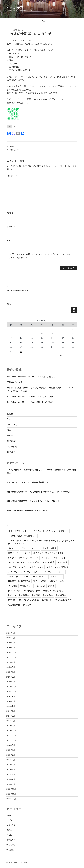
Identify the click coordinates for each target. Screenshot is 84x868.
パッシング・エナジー (18, 577)
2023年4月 (11, 770)
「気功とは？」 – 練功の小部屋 (31, 482)
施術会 (10, 430)
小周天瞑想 (40, 586)
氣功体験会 (48, 595)
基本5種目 (13, 586)
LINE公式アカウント (17, 531)
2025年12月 (11, 653)
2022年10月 (11, 799)
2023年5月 (11, 765)
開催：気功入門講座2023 (17, 492)
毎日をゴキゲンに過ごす (54, 591)
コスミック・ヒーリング (19, 553)
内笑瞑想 (53, 581)
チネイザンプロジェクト (53, 572)
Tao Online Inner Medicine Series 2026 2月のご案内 (30, 402)
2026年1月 (11, 648)
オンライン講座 (49, 548)
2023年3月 (11, 775)
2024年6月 (11, 711)
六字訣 (43, 581)
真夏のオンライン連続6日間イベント (59, 600)
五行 (35, 581)
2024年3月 (11, 721)
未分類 (12, 147)
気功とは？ (11, 482)
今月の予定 (12, 425)
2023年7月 (11, 755)
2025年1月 (11, 682)
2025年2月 (11, 677)
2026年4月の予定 (15, 382)
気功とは (12, 595)
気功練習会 (14, 67)
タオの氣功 (62, 562)
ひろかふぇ (13, 548)
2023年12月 (11, 731)
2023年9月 (11, 745)
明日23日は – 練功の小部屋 (36, 510)
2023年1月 (11, 784)
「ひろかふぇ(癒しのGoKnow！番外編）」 (49, 531)
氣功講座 (12, 600)
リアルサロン (56, 577)
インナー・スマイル (30, 548)
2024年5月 (11, 716)
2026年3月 (11, 638)
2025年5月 (11, 667)
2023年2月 (11, 779)
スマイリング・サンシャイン (54, 558)
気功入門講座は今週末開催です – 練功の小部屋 (49, 492)
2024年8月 (11, 701)
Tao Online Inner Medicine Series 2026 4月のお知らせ (31, 377)
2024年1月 (11, 726)
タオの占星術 (33, 562)
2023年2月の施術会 (15, 510)
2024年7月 (11, 706)
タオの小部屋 (15, 8)
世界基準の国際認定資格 (19, 581)
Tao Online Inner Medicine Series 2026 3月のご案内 (30, 397)
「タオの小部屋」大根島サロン (22, 536)
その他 (10, 419)
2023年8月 (11, 750)
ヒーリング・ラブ (39, 577)
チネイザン (13, 572)
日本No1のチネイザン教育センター (24, 591)
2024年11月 (11, 691)
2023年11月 (11, 735)
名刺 (62, 581)
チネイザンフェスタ (30, 572)
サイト (10, 241)
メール (11, 227)
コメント (12, 176)
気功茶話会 (12, 447)
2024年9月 (11, 696)
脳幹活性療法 (14, 605)
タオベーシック (36, 567)
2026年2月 (11, 643)
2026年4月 (11, 633)
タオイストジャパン (17, 567)
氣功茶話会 (61, 595)
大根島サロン (26, 586)
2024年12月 (11, 687)
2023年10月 (11, 740)
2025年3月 (11, 672)
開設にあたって (14, 150)
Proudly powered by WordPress (17, 862)
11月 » (63, 356)
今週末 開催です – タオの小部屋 (43, 501)
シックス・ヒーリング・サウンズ (23, 558)
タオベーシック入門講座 (57, 567)
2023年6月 (11, 760)
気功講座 (13, 64)
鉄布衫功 (27, 605)
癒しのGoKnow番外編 (29, 600)
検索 (9, 304)
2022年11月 (11, 794)
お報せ (10, 414)
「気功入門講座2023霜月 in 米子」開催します (25, 470)
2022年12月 (11, 789)
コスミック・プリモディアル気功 (48, 553)
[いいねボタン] (10, 126)
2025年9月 (11, 662)
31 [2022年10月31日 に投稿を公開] (21, 351)
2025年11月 (11, 657)
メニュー (42, 21)
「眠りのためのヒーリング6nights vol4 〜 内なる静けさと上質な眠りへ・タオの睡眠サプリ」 (41, 542)
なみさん (20, 30)
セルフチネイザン (16, 562)
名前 (10, 213)
